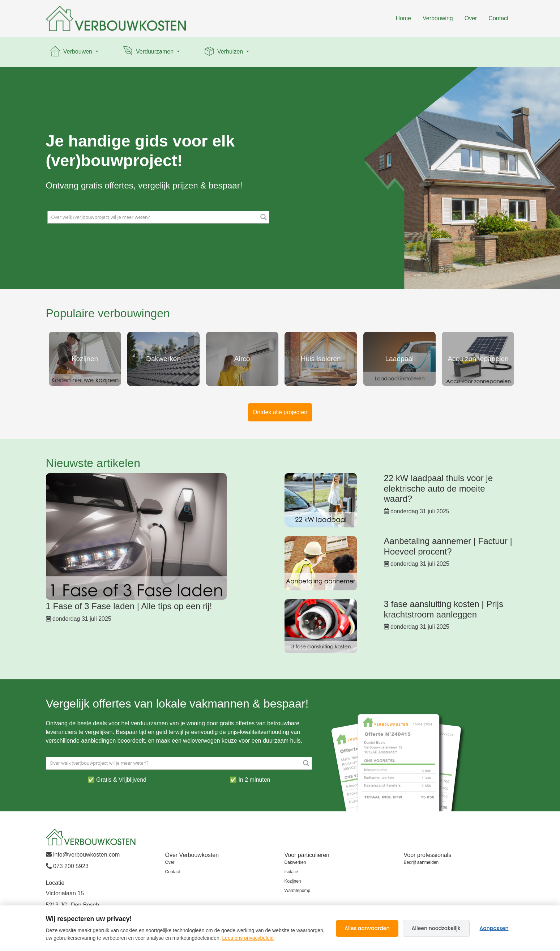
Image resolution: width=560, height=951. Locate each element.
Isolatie (291, 872)
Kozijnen (293, 881)
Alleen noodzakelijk (436, 928)
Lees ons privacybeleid (248, 938)
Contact (498, 18)
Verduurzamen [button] (148, 52)
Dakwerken (295, 862)
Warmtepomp (298, 891)
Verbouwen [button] (71, 52)
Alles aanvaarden (367, 928)
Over (471, 18)
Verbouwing (438, 18)
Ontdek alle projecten (280, 412)
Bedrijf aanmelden (421, 862)
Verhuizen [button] (224, 52)
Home (403, 18)
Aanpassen (494, 928)
